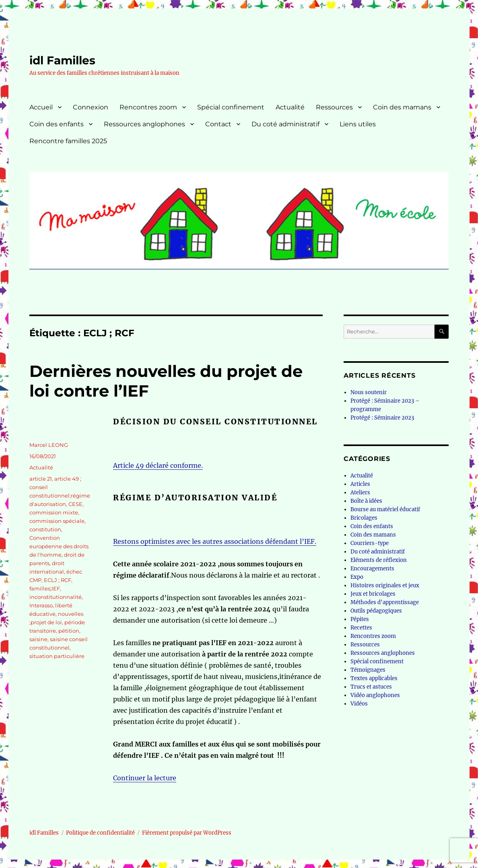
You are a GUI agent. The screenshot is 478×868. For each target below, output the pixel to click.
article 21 (41, 479)
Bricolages (364, 518)
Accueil (41, 107)
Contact (218, 124)
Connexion (91, 107)
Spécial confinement (231, 107)
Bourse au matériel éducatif (385, 509)
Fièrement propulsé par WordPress (187, 833)
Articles (360, 484)
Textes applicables (374, 678)
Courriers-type (370, 543)
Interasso (41, 605)
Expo (357, 577)
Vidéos (359, 704)
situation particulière (57, 656)
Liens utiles (358, 124)
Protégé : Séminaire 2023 (382, 418)
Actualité (290, 107)
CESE (75, 504)
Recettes (361, 628)
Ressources (334, 107)
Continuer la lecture (145, 778)
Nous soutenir (369, 392)
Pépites (360, 619)
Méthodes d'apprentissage (385, 602)
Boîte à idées (366, 501)
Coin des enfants (57, 124)
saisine (38, 639)
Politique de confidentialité (100, 833)
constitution (45, 529)
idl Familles (62, 60)
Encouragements (372, 569)
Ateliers (360, 493)
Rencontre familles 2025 (68, 141)
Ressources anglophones (144, 124)
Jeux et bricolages (373, 594)
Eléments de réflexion (379, 560)
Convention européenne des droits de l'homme (59, 546)
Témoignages (368, 670)
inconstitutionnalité (56, 597)
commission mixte (54, 512)
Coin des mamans (402, 107)
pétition (69, 631)
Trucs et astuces (371, 687)
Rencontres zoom (148, 107)
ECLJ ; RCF (58, 580)
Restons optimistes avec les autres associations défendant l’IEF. (215, 541)
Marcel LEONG (49, 445)
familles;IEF (45, 588)
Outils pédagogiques (376, 611)
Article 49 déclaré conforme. (158, 465)
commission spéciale (57, 521)
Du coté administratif (285, 124)
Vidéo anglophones (375, 695)
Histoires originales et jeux (385, 585)
